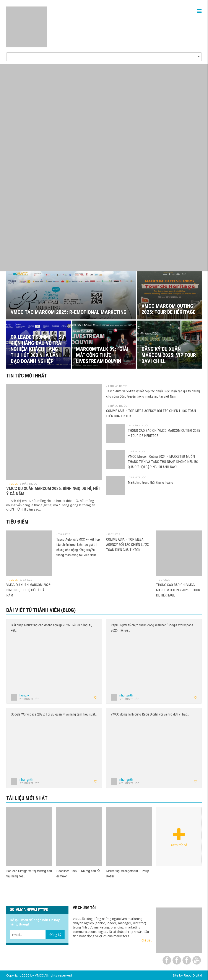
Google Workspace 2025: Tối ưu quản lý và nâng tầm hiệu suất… (54, 714)
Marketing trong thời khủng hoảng (150, 483)
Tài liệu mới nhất (27, 798)
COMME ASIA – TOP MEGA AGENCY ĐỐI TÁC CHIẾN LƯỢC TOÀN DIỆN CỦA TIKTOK (128, 545)
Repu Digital (193, 975)
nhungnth (126, 695)
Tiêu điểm (17, 522)
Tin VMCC (12, 484)
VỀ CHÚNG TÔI (84, 908)
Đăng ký (55, 935)
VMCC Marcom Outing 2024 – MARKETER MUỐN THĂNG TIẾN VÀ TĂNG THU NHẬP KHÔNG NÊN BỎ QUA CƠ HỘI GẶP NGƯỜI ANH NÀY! (163, 462)
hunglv (24, 695)
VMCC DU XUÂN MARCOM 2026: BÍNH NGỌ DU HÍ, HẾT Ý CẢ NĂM (29, 590)
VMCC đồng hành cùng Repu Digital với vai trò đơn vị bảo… (150, 714)
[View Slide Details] (104, 168)
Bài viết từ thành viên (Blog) (41, 610)
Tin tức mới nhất (27, 376)
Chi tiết (147, 940)
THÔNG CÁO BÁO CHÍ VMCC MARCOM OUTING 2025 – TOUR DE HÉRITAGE (178, 590)
